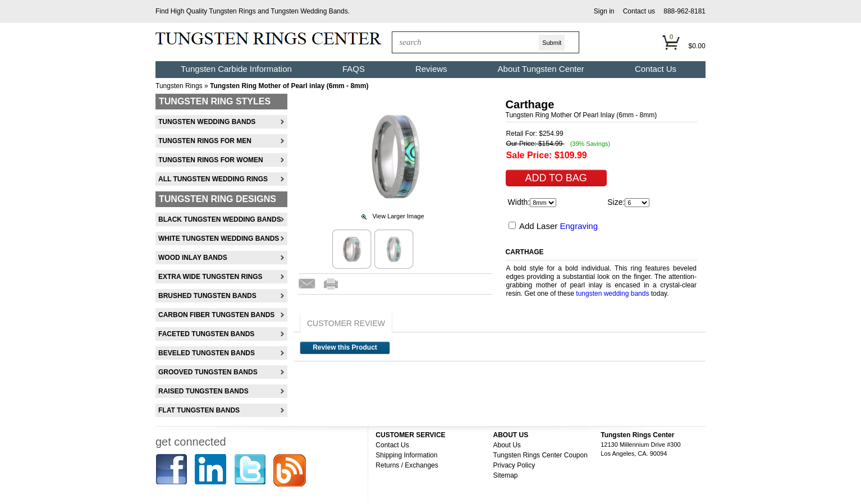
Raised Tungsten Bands (203, 391)
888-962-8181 (684, 11)
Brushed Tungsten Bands (207, 296)
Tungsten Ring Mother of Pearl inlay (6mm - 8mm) (289, 86)
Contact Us (656, 69)
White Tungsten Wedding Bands (219, 239)
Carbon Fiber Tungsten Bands (216, 315)
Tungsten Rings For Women (211, 160)
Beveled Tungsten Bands (207, 353)
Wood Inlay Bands (193, 258)
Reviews (431, 69)
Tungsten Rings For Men (205, 141)
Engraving (579, 226)
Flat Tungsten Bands (199, 410)
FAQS (354, 69)
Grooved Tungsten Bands (208, 372)
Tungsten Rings (232, 11)
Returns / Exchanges (407, 465)
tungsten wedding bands (612, 294)
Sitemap (506, 475)
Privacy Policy (514, 465)
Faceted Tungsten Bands (206, 334)
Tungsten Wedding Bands (309, 11)
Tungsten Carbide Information (236, 69)
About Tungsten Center (541, 69)
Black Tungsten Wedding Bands (220, 219)
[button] (604, 12)
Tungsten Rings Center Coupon (541, 455)
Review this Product (345, 347)
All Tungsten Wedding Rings (213, 179)
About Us (507, 445)
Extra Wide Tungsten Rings (210, 277)
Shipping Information (406, 455)
